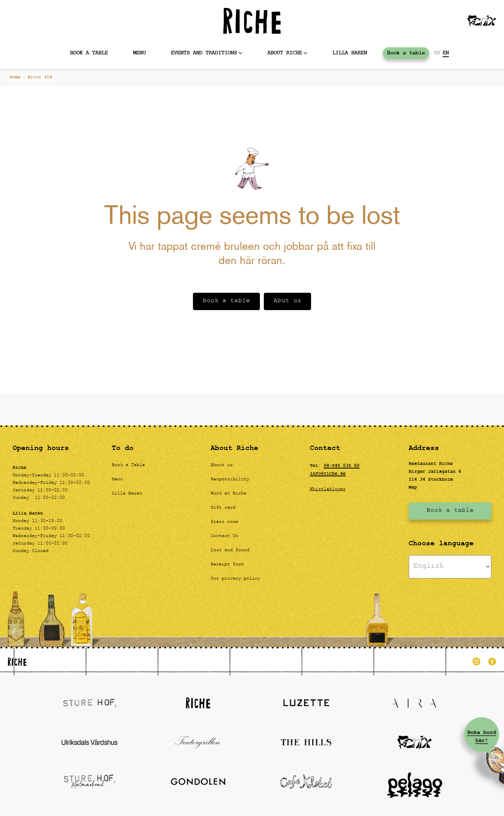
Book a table (89, 53)
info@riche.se (328, 474)
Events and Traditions (204, 53)
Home (15, 77)
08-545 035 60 (342, 466)
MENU (139, 53)
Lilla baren (350, 53)
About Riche (285, 53)
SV (437, 53)
